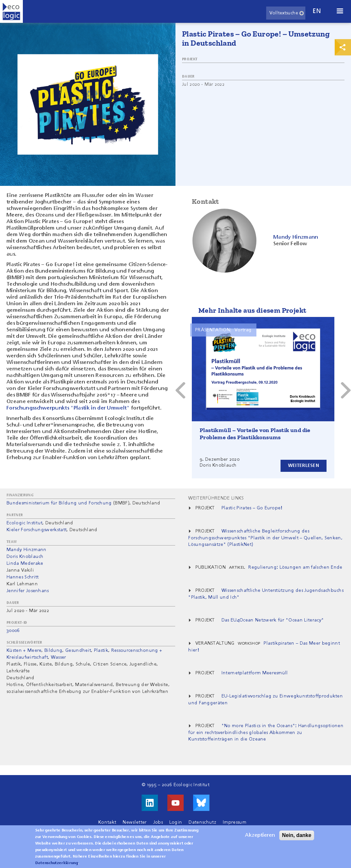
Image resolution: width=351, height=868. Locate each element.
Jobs (158, 822)
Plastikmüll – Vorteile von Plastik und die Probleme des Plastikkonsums (255, 434)
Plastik (101, 651)
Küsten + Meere (24, 651)
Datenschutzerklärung (57, 863)
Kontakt (107, 822)
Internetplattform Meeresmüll (255, 673)
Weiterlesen (304, 466)
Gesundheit (78, 651)
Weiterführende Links (216, 498)
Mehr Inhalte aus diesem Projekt (252, 310)
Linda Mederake (25, 563)
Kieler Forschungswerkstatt (37, 530)
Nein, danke (297, 835)
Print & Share (343, 47)
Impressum (235, 822)
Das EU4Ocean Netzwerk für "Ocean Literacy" (273, 620)
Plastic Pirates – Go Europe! (252, 508)
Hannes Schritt (23, 577)
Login (176, 822)
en (317, 11)
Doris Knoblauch (25, 557)
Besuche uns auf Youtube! (175, 803)
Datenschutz (202, 822)
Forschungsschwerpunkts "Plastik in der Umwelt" (68, 408)
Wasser (59, 657)
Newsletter (135, 822)
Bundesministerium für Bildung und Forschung (59, 503)
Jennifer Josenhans (28, 591)
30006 (13, 631)
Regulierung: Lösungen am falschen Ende (295, 567)
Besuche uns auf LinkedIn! (150, 803)
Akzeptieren (260, 835)
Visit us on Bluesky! (201, 803)
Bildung (53, 651)
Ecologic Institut (24, 523)
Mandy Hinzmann (26, 550)
